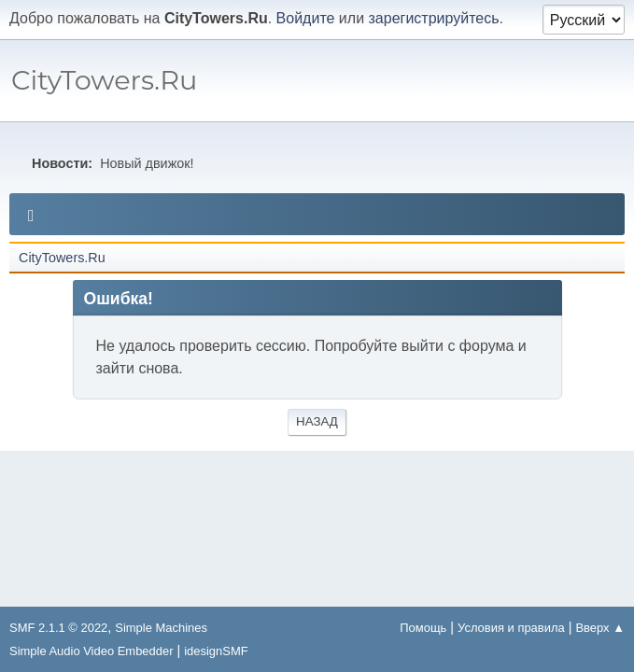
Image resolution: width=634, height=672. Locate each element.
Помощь (423, 628)
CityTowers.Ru (104, 80)
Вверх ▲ (600, 628)
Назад (317, 421)
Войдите (306, 18)
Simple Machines (161, 628)
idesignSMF (216, 651)
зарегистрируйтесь (434, 18)
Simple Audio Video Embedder (91, 651)
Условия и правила (511, 628)
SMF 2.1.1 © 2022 (58, 628)
